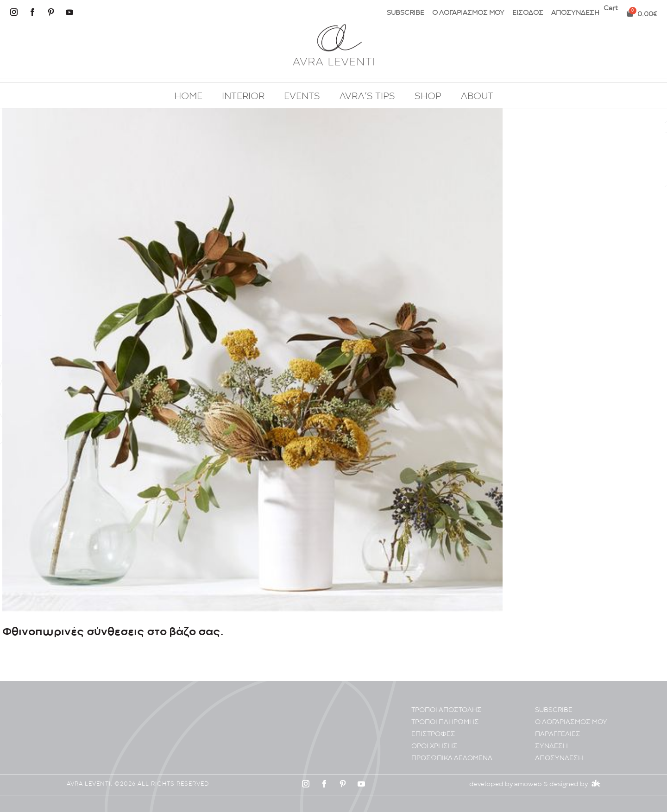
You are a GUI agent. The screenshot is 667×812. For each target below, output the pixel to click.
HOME (188, 97)
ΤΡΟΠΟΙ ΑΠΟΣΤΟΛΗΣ (447, 710)
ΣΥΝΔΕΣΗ (551, 746)
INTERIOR (243, 97)
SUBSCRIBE (406, 13)
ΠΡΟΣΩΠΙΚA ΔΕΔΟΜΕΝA (452, 759)
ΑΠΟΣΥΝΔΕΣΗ (575, 13)
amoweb (528, 784)
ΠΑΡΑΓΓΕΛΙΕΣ (558, 734)
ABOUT (477, 97)
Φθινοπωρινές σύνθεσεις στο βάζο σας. (113, 632)
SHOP (428, 97)
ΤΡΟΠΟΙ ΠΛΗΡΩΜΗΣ (445, 722)
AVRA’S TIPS (367, 97)
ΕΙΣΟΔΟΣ (528, 13)
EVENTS (302, 97)
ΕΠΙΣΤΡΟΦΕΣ (433, 734)
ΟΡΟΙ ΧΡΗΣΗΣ (434, 746)
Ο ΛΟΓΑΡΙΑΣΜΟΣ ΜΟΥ (468, 13)
